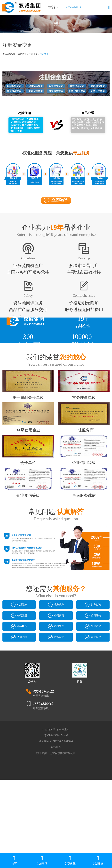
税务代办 (56, 662)
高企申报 (19, 692)
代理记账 (19, 662)
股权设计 (56, 708)
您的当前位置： (10, 54)
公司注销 (93, 677)
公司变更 (47, 54)
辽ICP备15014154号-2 (56, 813)
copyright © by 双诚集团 (56, 804)
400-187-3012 (78, 7)
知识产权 (93, 692)
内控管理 (56, 692)
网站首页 (24, 54)
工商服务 (36, 54)
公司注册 (19, 677)
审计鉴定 (93, 708)
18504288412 (44, 777)
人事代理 (19, 708)
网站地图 (56, 831)
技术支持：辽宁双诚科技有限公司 (56, 840)
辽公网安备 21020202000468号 (56, 822)
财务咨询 (93, 662)
